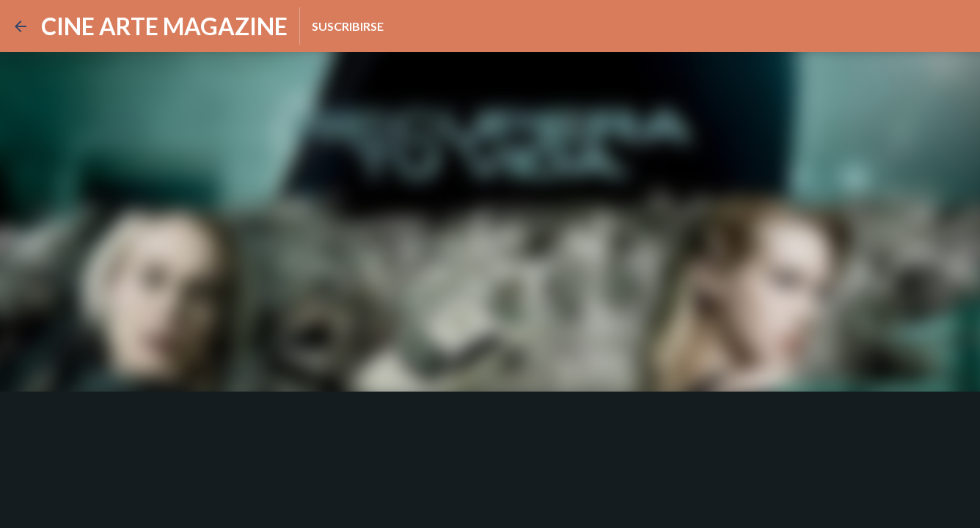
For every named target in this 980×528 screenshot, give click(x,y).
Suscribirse (348, 26)
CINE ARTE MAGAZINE (164, 26)
